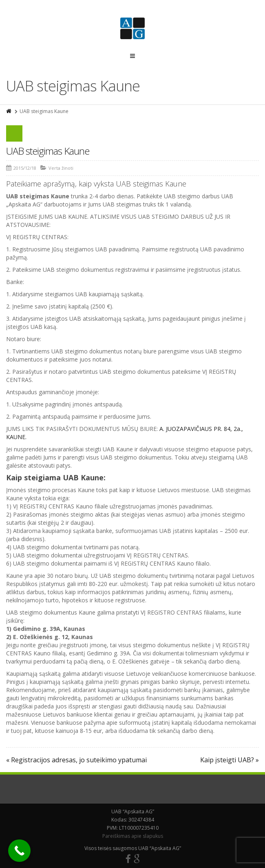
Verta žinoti (61, 168)
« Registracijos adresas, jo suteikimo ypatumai (76, 760)
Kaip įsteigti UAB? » (230, 760)
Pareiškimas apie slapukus (133, 836)
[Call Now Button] (19, 851)
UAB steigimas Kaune (48, 151)
